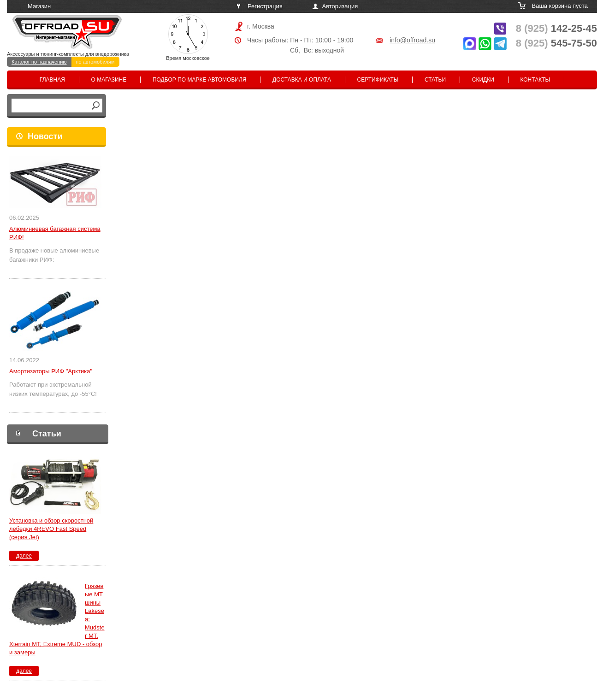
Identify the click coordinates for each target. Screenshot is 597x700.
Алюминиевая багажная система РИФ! (55, 233)
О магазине (109, 80)
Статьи (435, 80)
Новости (45, 136)
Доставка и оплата (302, 80)
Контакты (535, 80)
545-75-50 (556, 43)
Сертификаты (378, 80)
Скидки (483, 80)
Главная (52, 80)
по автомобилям (95, 62)
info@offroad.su (412, 40)
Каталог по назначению (39, 62)
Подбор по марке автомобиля (200, 80)
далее (24, 556)
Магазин (39, 6)
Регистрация (265, 6)
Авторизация (340, 6)
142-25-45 (556, 28)
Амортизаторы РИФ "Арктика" (51, 371)
